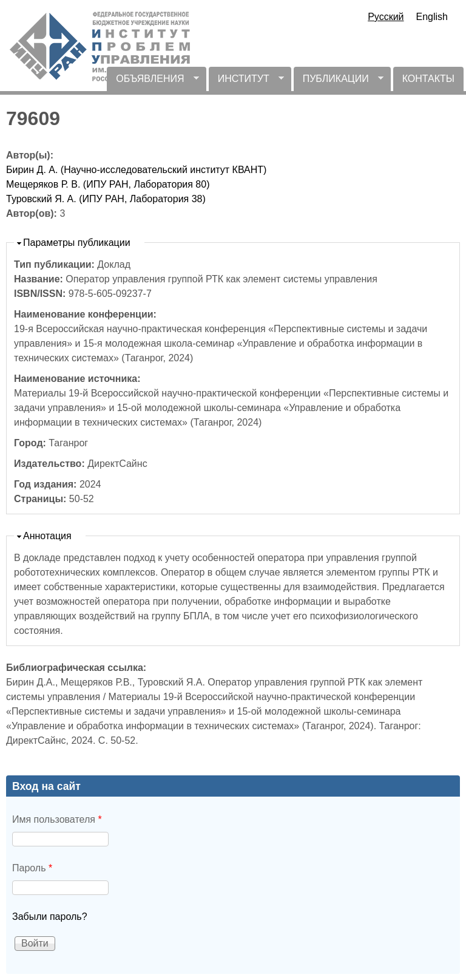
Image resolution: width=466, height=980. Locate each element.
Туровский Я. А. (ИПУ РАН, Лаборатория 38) (106, 199)
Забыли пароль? (50, 917)
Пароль (32, 868)
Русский (386, 17)
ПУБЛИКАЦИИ (339, 82)
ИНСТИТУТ (246, 82)
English (432, 17)
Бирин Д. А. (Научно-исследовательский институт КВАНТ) (136, 170)
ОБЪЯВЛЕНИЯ (153, 82)
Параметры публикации (77, 243)
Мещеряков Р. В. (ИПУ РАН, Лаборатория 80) (108, 184)
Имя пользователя (57, 819)
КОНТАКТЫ (428, 79)
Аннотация (47, 536)
